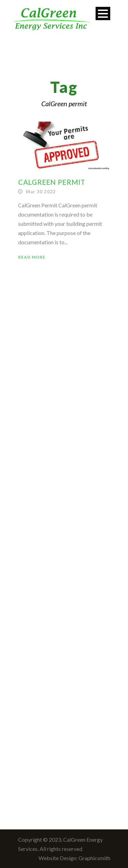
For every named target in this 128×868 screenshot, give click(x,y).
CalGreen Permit (52, 182)
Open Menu (103, 13)
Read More (32, 257)
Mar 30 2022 (41, 192)
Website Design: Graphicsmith (74, 858)
